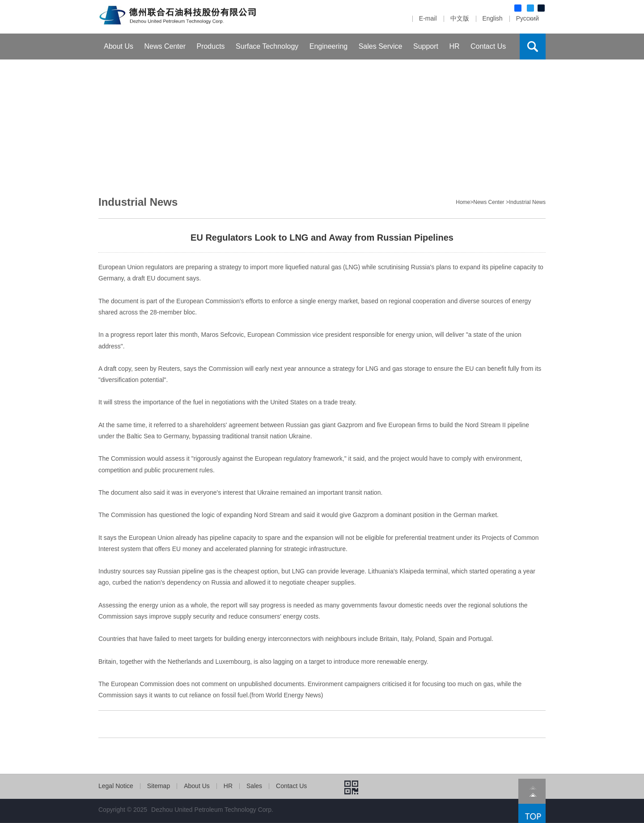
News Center (165, 46)
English (492, 18)
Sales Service (381, 46)
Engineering (328, 46)
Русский (527, 18)
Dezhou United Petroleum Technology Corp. (212, 810)
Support (426, 46)
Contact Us (488, 46)
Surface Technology (267, 46)
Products (210, 46)
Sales (254, 786)
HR (454, 46)
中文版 (459, 18)
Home (463, 202)
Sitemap (159, 786)
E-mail (427, 18)
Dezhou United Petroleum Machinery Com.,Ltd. (195, 17)
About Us (119, 46)
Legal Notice (116, 786)
